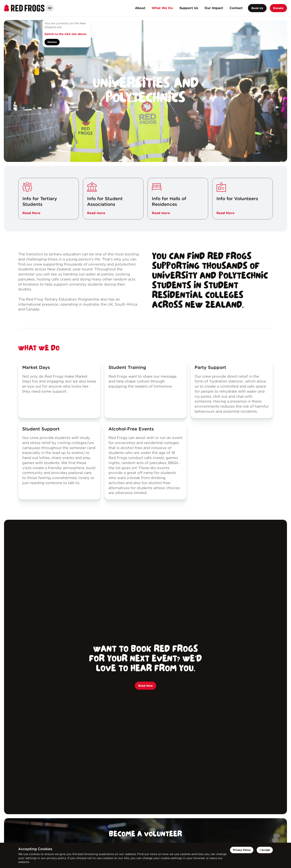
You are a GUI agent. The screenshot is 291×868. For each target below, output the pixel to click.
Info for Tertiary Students (40, 201)
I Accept (265, 850)
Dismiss (52, 42)
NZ (50, 8)
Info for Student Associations (105, 201)
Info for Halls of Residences (169, 201)
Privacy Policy (242, 850)
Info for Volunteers (237, 199)
